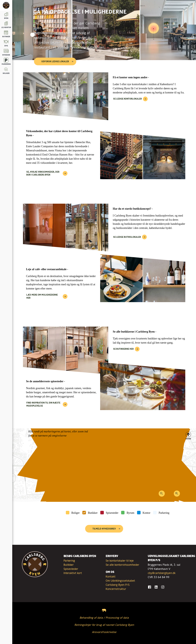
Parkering (164, 513)
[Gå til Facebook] (150, 587)
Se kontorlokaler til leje (120, 561)
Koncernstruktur (116, 589)
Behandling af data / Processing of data (104, 618)
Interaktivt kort (73, 573)
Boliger (75, 513)
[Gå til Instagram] (163, 587)
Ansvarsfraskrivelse (104, 632)
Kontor (146, 513)
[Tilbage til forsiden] (6, 5)
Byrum (130, 513)
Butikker (93, 513)
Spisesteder (112, 513)
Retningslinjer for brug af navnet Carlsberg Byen (104, 625)
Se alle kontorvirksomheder (122, 565)
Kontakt (111, 576)
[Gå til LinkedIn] (156, 587)
